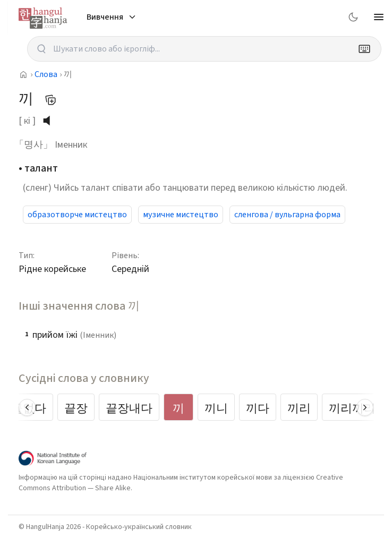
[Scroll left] (27, 407)
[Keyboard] (364, 49)
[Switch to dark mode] (353, 17)
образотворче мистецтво (77, 215)
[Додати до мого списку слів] (50, 100)
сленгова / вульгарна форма (287, 215)
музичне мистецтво (181, 215)
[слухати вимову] (50, 121)
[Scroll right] (365, 407)
